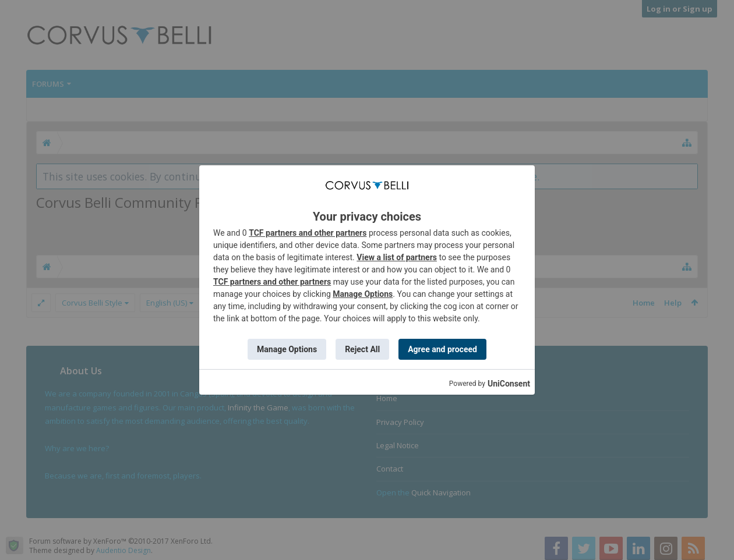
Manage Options (363, 294)
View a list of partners (397, 257)
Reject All (362, 349)
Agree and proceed (442, 349)
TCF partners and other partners (308, 233)
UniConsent (509, 384)
